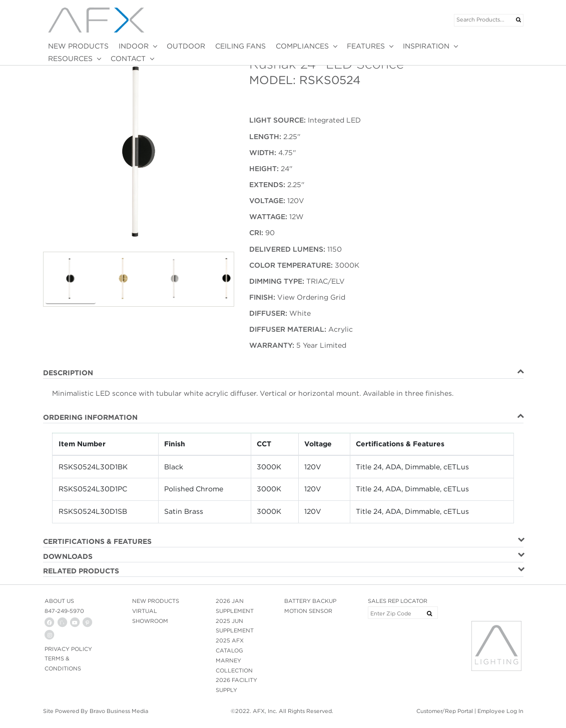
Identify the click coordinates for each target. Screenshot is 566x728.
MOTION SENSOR (308, 611)
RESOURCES (70, 59)
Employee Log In (500, 711)
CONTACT (128, 59)
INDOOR (134, 46)
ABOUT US (59, 601)
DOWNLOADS (68, 556)
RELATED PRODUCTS (81, 571)
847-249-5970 (64, 611)
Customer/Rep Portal (445, 711)
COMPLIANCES (302, 46)
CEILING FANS (240, 46)
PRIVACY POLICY (68, 649)
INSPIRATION (426, 46)
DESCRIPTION (68, 373)
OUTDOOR (186, 46)
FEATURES (366, 46)
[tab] (283, 373)
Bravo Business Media (119, 711)
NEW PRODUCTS (78, 46)
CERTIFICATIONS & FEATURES (97, 541)
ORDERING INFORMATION (90, 417)
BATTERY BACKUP (310, 601)
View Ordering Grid (311, 297)
